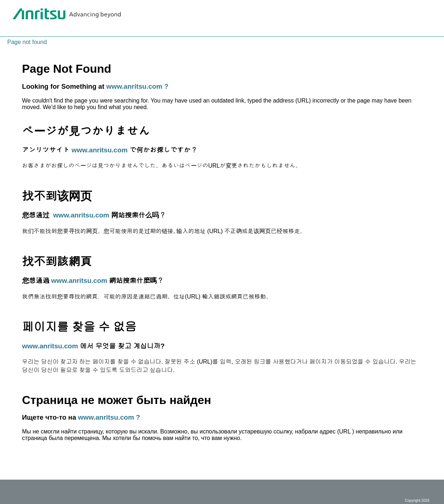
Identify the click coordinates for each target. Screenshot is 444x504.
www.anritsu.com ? (137, 86)
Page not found (27, 42)
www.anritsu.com (100, 150)
